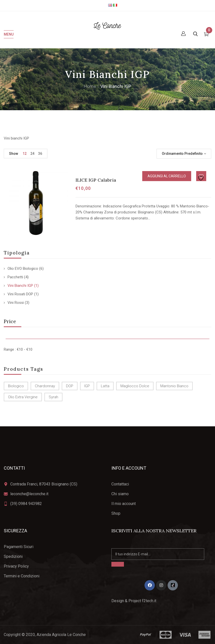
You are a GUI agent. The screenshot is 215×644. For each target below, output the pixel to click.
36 (40, 154)
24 (32, 154)
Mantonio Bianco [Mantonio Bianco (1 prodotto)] (174, 386)
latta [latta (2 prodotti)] (105, 386)
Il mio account (124, 504)
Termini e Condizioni (22, 576)
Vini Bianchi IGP (20, 286)
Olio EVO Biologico (23, 269)
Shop (116, 513)
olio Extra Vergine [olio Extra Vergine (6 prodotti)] (23, 397)
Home (90, 86)
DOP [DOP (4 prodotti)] (70, 386)
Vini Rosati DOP (20, 294)
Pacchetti (15, 277)
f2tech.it (149, 601)
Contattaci (120, 484)
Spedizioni (13, 556)
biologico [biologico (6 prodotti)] (16, 386)
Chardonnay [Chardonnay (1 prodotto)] (45, 386)
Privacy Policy (16, 566)
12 (25, 154)
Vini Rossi (16, 303)
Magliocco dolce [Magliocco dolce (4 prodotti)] (135, 386)
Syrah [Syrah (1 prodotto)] (53, 397)
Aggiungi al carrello (167, 176)
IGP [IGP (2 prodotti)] (87, 386)
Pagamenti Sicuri (19, 547)
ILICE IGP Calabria (96, 180)
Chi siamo (120, 494)
